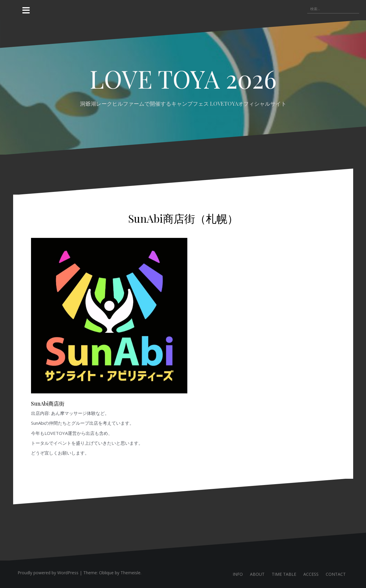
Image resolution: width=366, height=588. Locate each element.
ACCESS (311, 574)
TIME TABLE (284, 574)
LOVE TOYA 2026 (183, 78)
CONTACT (336, 574)
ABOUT (257, 574)
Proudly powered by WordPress (48, 573)
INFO (238, 574)
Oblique (106, 573)
